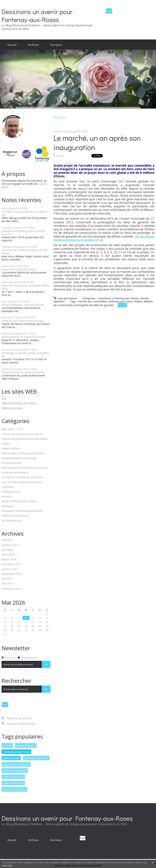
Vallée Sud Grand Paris (15, 515)
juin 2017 (7, 578)
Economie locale (11, 463)
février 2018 (9, 559)
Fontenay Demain (12, 408)
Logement (8, 487)
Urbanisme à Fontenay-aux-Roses (22, 511)
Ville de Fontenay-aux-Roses (19, 403)
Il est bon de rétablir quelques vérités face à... (25, 252)
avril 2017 (8, 583)
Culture (6, 444)
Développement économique (19, 458)
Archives (33, 45)
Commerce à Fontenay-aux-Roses (22, 434)
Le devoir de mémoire (15, 472)
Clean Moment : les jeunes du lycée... (24, 372)
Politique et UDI (11, 492)
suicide (7, 746)
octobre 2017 (10, 569)
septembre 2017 (12, 574)
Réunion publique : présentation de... (23, 305)
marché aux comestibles (92, 301)
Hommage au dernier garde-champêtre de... (26, 354)
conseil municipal (13, 783)
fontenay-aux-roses (16, 752)
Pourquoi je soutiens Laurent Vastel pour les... (23, 232)
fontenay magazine (15, 770)
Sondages (8, 506)
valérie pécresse (13, 777)
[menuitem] (12, 45)
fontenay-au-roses (14, 789)
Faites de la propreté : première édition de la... (25, 287)
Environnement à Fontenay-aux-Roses (25, 468)
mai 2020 (7, 540)
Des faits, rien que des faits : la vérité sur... (24, 213)
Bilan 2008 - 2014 (12, 429)
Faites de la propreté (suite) (19, 269)
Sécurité (6, 496)
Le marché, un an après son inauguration (97, 143)
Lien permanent (65, 298)
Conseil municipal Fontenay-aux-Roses (25, 439)
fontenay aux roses (36, 758)
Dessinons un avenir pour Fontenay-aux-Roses (37, 15)
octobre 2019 (10, 545)
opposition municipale (16, 764)
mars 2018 (8, 554)
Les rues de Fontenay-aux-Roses (22, 482)
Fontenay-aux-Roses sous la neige (22, 321)
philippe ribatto (26, 746)
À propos (56, 45)
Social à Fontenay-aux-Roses (19, 501)
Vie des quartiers (12, 520)
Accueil (12, 45)
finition (138, 301)
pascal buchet (11, 758)
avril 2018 (8, 550)
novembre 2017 (11, 564)
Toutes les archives (12, 589)
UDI (4, 398)
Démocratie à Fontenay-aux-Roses (23, 453)
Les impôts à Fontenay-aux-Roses (22, 477)
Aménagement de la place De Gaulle (23, 337)
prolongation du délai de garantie (94, 305)
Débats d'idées (11, 448)
